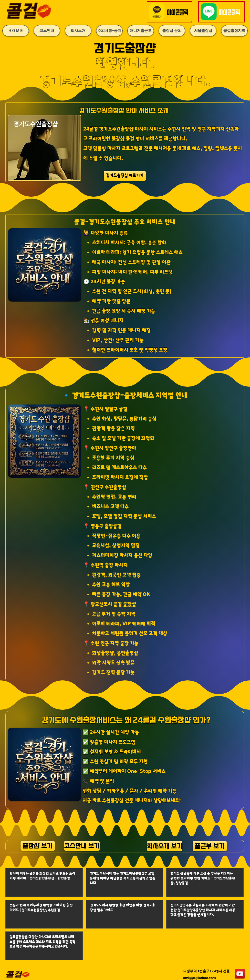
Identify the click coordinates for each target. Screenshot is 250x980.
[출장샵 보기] (38, 846)
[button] (170, 12)
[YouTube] (240, 974)
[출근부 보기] (210, 846)
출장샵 (118, 139)
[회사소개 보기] (165, 846)
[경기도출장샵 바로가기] (125, 176)
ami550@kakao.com (199, 978)
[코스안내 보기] (82, 846)
